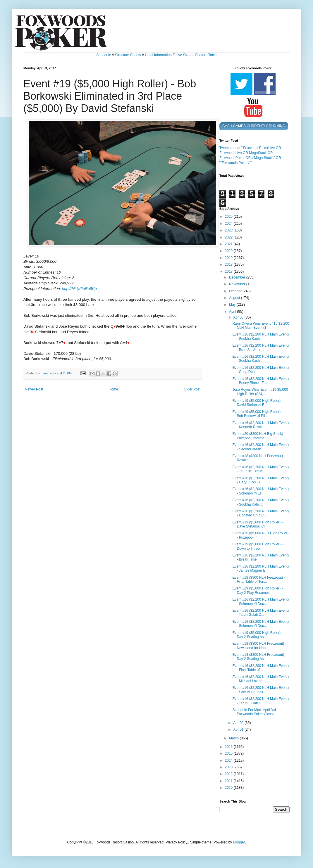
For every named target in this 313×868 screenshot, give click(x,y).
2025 (229, 217)
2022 (229, 237)
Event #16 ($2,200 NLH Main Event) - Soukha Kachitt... (260, 336)
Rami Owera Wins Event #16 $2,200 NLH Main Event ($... (261, 326)
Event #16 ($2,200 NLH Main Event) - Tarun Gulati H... (260, 701)
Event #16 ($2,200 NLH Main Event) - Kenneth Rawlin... (260, 425)
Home (113, 389)
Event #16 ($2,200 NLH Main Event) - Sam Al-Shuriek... (260, 690)
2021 (229, 244)
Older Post (192, 389)
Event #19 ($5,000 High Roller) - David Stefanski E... (257, 403)
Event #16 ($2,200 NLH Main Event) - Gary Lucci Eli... (260, 480)
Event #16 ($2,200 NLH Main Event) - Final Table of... (260, 668)
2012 (229, 774)
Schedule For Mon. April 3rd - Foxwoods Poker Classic (255, 712)
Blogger (239, 842)
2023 (229, 230)
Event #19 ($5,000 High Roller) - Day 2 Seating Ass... (257, 635)
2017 (229, 272)
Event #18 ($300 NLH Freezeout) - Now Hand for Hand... (259, 646)
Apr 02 (239, 723)
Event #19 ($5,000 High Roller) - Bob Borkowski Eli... (257, 414)
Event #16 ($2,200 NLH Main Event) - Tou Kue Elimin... (260, 469)
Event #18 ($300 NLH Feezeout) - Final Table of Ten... (259, 580)
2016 (229, 747)
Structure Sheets (128, 55)
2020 (229, 251)
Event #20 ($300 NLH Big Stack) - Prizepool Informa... (259, 436)
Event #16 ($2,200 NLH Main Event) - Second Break (260, 447)
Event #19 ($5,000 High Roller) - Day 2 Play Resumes (257, 590)
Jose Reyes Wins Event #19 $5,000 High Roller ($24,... (260, 392)
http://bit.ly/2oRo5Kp (79, 289)
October (236, 291)
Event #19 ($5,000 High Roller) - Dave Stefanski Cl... (257, 524)
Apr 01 (239, 729)
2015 (229, 753)
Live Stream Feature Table (196, 55)
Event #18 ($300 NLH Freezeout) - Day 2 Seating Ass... (259, 657)
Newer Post (34, 389)
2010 (229, 788)
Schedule (104, 55)
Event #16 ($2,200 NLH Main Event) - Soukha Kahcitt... (260, 502)
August (235, 298)
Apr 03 (239, 317)
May (233, 305)
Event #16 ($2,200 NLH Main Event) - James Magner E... (260, 568)
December (238, 277)
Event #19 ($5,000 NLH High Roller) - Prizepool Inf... (260, 535)
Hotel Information (158, 55)
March (234, 738)
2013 (229, 767)
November (238, 284)
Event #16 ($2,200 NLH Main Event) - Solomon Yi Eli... (260, 491)
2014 (229, 760)
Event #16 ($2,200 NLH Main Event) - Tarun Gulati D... (260, 613)
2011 (229, 781)
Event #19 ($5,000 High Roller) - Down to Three (257, 546)
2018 (229, 264)
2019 (229, 258)
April (233, 312)
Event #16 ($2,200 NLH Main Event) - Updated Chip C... (260, 513)
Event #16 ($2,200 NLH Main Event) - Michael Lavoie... (260, 679)
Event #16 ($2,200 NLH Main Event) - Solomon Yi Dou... (260, 601)
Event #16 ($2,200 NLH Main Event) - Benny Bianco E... (260, 381)
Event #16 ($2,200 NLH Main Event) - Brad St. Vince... (260, 347)
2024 (229, 224)
